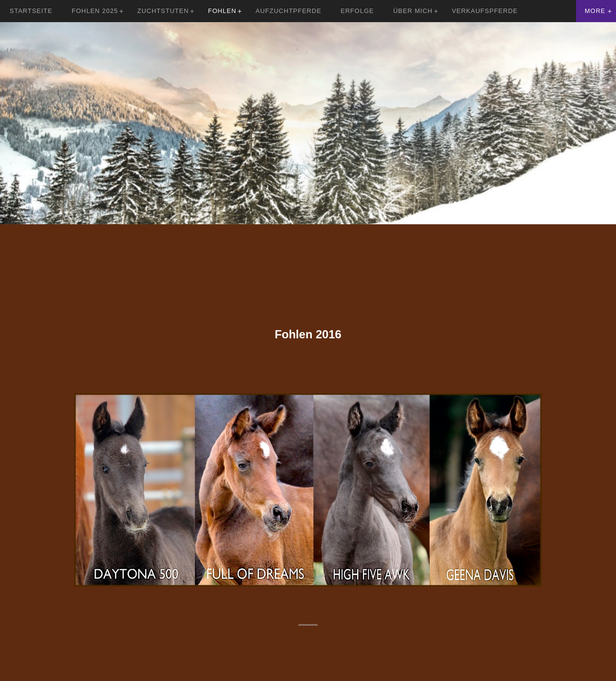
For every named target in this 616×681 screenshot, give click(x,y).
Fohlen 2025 (95, 11)
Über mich (413, 11)
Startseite (31, 11)
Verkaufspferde (485, 11)
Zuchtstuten (163, 11)
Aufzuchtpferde (289, 11)
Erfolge (357, 11)
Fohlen (222, 11)
